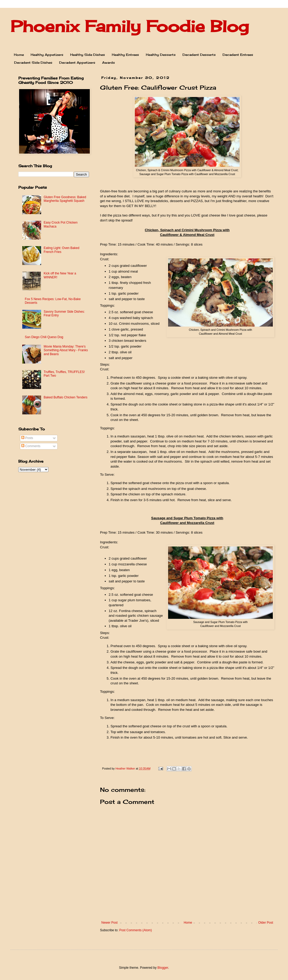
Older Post (266, 923)
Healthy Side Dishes (88, 55)
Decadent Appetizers (77, 63)
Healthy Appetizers (47, 55)
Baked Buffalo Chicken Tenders (66, 397)
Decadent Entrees (238, 55)
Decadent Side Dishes (33, 63)
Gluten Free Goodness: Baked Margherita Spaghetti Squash (65, 199)
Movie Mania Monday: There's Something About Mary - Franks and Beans (66, 350)
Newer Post (109, 923)
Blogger (163, 968)
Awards (109, 63)
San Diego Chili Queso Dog (44, 337)
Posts (27, 438)
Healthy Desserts (161, 55)
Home (19, 55)
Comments (31, 446)
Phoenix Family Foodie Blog (130, 26)
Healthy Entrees (125, 55)
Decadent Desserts (199, 55)
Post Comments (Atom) (135, 930)
